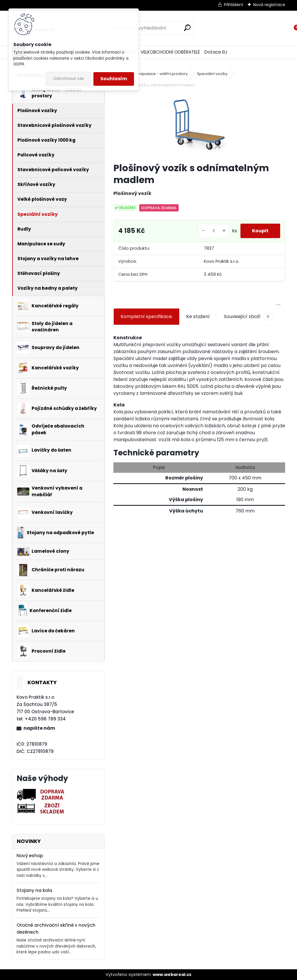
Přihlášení (233, 5)
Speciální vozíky (212, 74)
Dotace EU (216, 52)
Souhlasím (114, 79)
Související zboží (248, 317)
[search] (187, 28)
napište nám (39, 728)
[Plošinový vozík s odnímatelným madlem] (199, 126)
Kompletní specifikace (146, 316)
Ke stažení (198, 316)
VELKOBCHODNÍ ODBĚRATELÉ (170, 52)
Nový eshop (30, 856)
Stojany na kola (34, 890)
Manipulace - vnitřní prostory (161, 74)
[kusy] (214, 231)
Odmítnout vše (68, 79)
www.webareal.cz (172, 974)
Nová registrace (269, 5)
